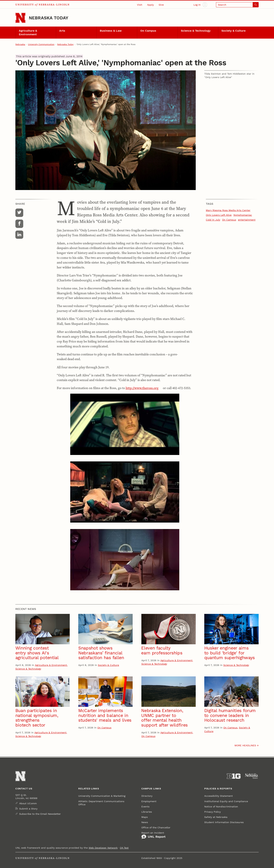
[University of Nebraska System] (252, 776)
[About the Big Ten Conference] (234, 776)
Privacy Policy (212, 812)
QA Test (124, 848)
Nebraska (20, 44)
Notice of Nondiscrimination (221, 807)
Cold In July (213, 220)
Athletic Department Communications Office (101, 803)
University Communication (41, 44)
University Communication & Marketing (102, 796)
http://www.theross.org (142, 388)
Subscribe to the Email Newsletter (40, 814)
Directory (147, 796)
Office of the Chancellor (156, 827)
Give (161, 5)
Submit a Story (28, 809)
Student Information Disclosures (224, 822)
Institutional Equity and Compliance (226, 801)
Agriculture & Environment (28, 33)
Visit (140, 5)
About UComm (28, 803)
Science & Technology (196, 31)
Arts (62, 31)
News (145, 822)
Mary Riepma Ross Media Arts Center (228, 210)
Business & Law (111, 31)
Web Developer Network (103, 848)
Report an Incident (153, 835)
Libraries (147, 812)
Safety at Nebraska (216, 817)
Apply (150, 5)
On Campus (148, 31)
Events (145, 807)
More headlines (245, 745)
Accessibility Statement (219, 796)
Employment (149, 801)
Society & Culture (233, 31)
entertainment (247, 220)
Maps (145, 817)
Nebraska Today (49, 18)
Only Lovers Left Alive (219, 215)
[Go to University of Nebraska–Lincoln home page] (20, 18)
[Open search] (237, 5)
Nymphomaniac (243, 215)
